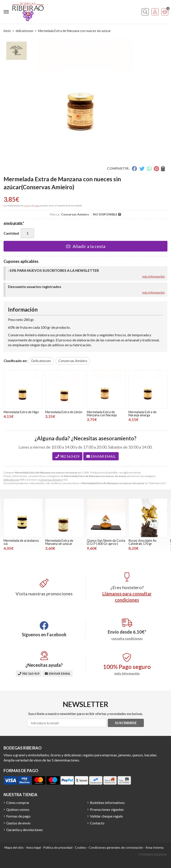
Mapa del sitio (14, 847)
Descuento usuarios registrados (35, 287)
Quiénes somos (18, 809)
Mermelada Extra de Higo (21, 412)
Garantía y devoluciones (24, 830)
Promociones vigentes (107, 809)
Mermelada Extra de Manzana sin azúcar (59, 542)
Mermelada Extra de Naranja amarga (142, 414)
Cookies (80, 847)
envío (27, 205)
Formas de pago (18, 816)
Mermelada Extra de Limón (64, 412)
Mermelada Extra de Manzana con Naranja (102, 414)
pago (37, 205)
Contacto (97, 823)
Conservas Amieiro (51, 480)
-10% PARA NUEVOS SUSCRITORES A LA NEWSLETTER (53, 270)
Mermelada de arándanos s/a (21, 542)
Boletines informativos (107, 803)
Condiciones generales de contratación (116, 847)
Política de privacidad (58, 847)
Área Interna (155, 847)
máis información (127, 673)
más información (154, 276)
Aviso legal (33, 847)
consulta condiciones (127, 638)
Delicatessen (11, 480)
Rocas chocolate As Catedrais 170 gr (142, 542)
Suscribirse (126, 723)
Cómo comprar (18, 803)
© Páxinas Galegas (153, 855)
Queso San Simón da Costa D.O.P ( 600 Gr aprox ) (106, 542)
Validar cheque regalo (106, 816)
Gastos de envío (18, 823)
